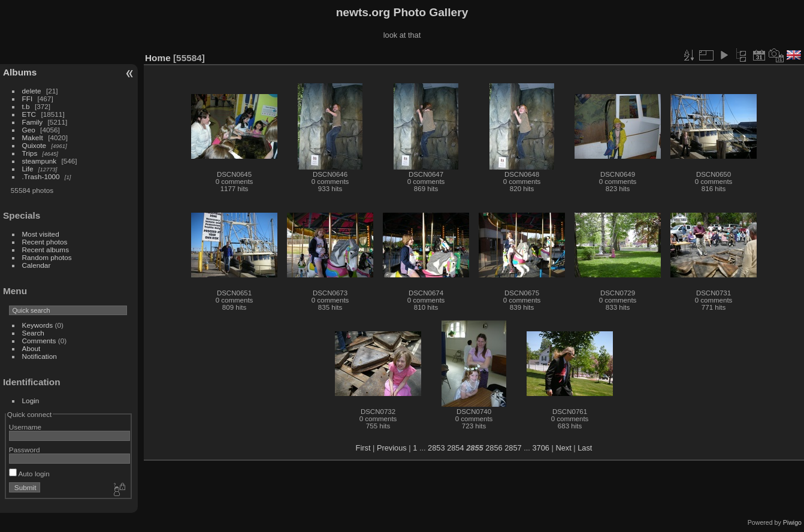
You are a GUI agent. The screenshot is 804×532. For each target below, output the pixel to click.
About (31, 348)
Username (25, 427)
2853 (436, 448)
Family (33, 122)
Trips (30, 153)
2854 (455, 448)
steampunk (40, 161)
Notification (40, 356)
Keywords (38, 325)
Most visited (41, 234)
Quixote (34, 145)
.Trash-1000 (41, 176)
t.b (26, 106)
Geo (29, 130)
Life (28, 169)
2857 (513, 448)
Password (25, 450)
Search (33, 333)
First (363, 448)
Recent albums (46, 250)
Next (563, 448)
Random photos (47, 257)
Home (158, 58)
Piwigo (792, 522)
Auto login (29, 474)
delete (32, 91)
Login (31, 400)
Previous (392, 448)
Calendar (37, 265)
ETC (29, 114)
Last (585, 448)
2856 (494, 448)
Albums (20, 72)
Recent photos (45, 242)
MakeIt (33, 137)
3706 (540, 448)
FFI (28, 99)
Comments (39, 341)
